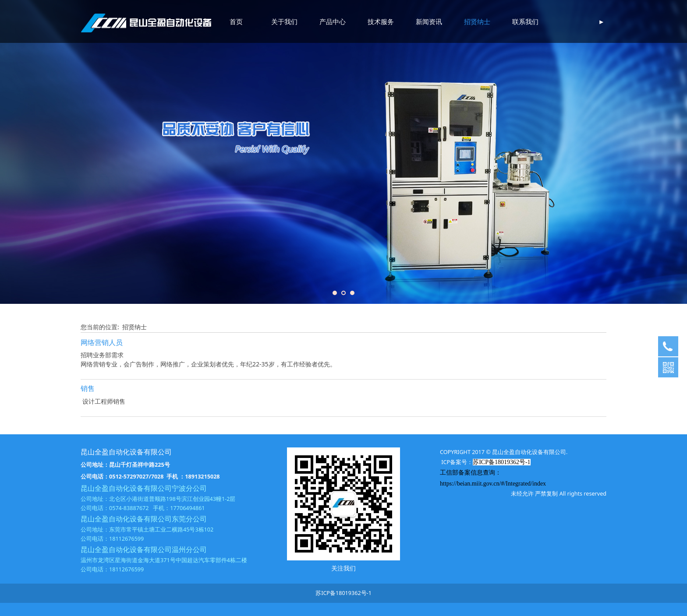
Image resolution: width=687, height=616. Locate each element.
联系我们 (525, 21)
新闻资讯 (429, 21)
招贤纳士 (477, 21)
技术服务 (381, 21)
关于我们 (284, 21)
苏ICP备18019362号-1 (343, 593)
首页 (236, 21)
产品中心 (333, 21)
